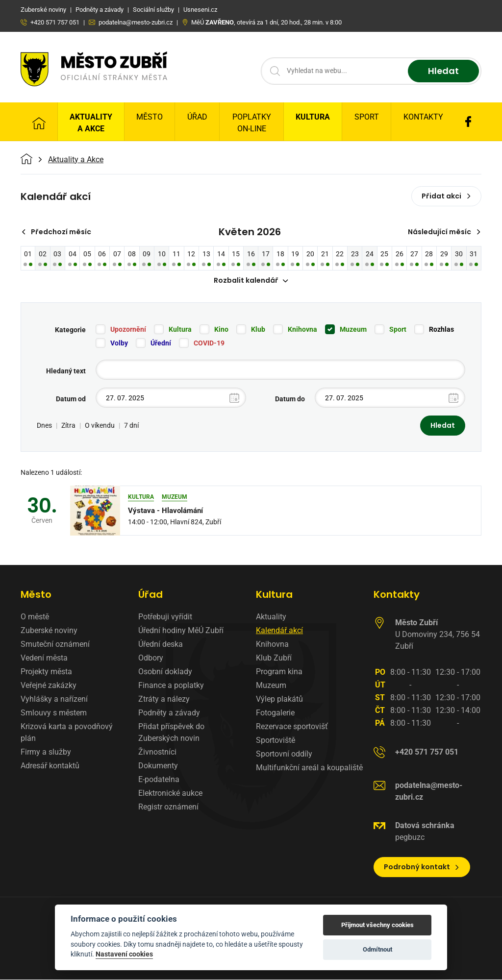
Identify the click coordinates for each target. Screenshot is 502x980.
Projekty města (46, 672)
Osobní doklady (165, 672)
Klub (258, 330)
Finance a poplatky (171, 686)
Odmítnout (377, 949)
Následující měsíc (444, 232)
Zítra (68, 426)
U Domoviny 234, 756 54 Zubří (438, 635)
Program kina (279, 672)
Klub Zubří (274, 658)
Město (150, 117)
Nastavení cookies (124, 954)
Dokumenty (158, 766)
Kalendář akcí (279, 631)
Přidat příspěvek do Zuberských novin (171, 733)
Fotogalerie (275, 713)
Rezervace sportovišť (292, 727)
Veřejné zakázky (49, 686)
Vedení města (44, 658)
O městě (35, 617)
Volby (119, 343)
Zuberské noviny (49, 631)
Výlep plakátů (279, 699)
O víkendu (100, 426)
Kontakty (423, 117)
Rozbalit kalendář (251, 281)
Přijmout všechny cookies (377, 925)
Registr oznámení (168, 807)
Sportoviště (276, 741)
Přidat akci (446, 196)
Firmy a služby (46, 752)
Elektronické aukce (170, 794)
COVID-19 (209, 343)
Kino (221, 330)
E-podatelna (159, 780)
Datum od (71, 399)
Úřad (197, 117)
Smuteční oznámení (55, 645)
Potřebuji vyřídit (165, 617)
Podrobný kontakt (422, 867)
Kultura (313, 117)
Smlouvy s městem (54, 713)
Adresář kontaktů (50, 766)
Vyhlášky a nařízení (54, 699)
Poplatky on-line (252, 123)
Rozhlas (441, 330)
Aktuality (271, 617)
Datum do (290, 399)
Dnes (44, 426)
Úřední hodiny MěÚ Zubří (181, 631)
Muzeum (353, 330)
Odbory (151, 658)
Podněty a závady (169, 713)
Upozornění (128, 330)
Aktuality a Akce (91, 123)
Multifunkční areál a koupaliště (309, 768)
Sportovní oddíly (284, 754)
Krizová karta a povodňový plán (67, 733)
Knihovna (302, 330)
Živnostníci (157, 752)
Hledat (443, 71)
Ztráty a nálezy (164, 699)
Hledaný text (66, 371)
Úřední (161, 343)
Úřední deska (161, 645)
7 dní (131, 426)
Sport (367, 117)
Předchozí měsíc (56, 232)
